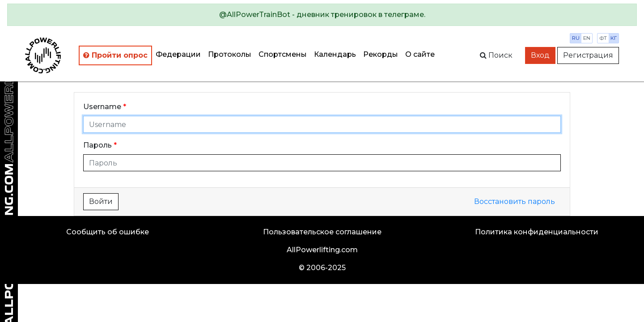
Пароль (97, 145)
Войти (101, 201)
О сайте (420, 54)
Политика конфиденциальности (537, 232)
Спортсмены (283, 54)
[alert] (322, 15)
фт (603, 38)
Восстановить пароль (515, 201)
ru (576, 38)
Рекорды (381, 54)
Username (102, 107)
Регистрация (588, 55)
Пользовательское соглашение (322, 232)
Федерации (178, 54)
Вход (540, 55)
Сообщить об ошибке (108, 232)
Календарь (335, 54)
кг (614, 38)
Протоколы (230, 54)
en (587, 38)
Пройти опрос (115, 55)
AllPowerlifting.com (322, 250)
